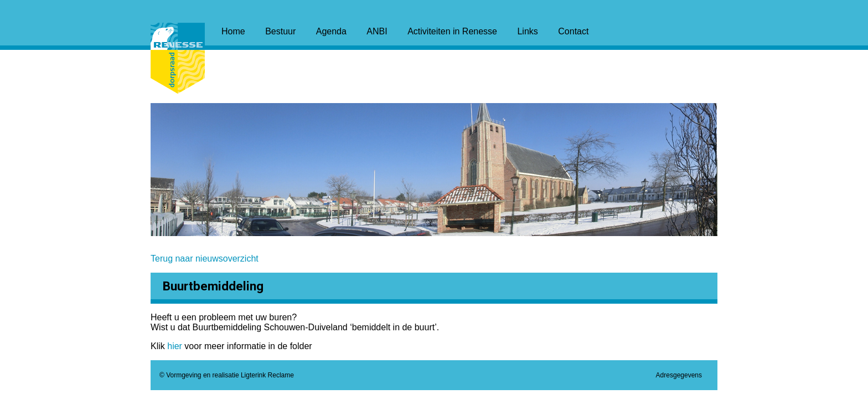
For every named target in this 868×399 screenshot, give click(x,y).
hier (176, 346)
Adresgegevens (679, 375)
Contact (573, 31)
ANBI (377, 31)
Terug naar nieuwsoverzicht (205, 259)
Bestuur (280, 31)
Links (527, 31)
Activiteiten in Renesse (452, 31)
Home (233, 31)
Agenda (331, 31)
